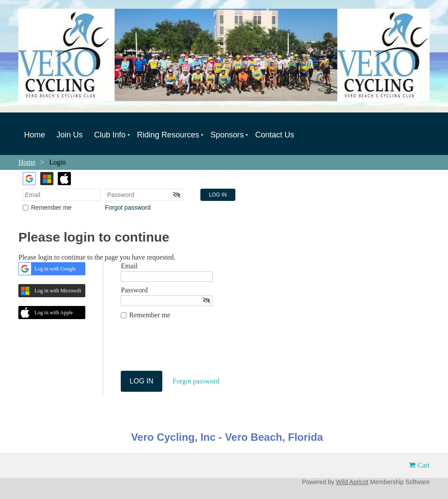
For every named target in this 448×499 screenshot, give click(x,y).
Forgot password (128, 207)
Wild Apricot (352, 482)
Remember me (51, 207)
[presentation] (187, 349)
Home (27, 162)
